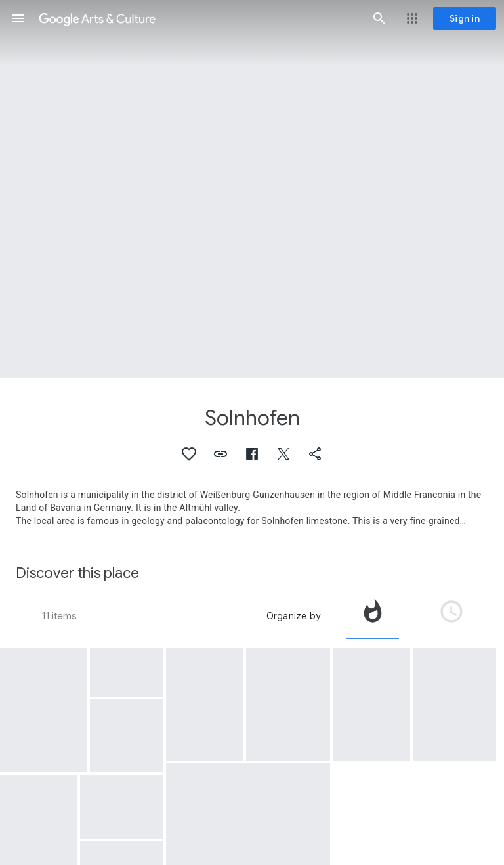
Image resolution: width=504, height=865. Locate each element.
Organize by (293, 616)
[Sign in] (465, 18)
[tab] (373, 616)
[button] (18, 18)
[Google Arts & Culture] (199, 18)
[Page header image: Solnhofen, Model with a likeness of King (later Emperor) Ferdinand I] (252, 189)
